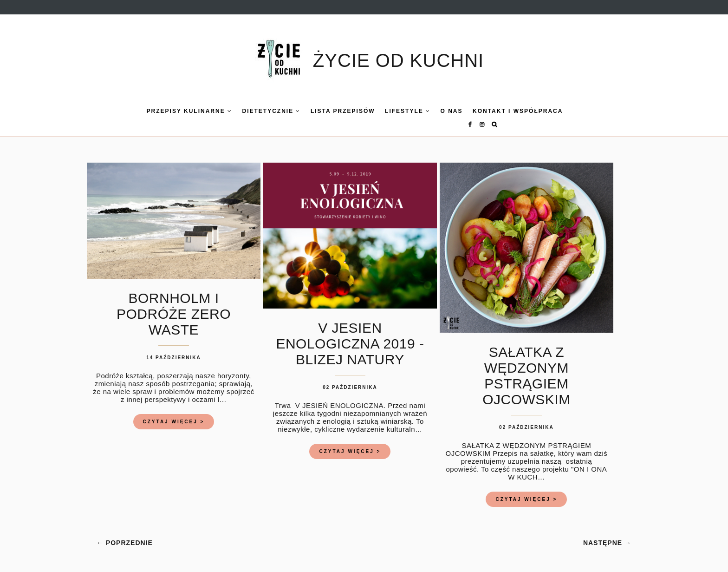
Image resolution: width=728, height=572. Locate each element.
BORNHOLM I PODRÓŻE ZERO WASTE (174, 306)
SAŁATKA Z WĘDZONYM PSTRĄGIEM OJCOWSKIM (526, 367)
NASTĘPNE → (607, 534)
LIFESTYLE (388, 111)
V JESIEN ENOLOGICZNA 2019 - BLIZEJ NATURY (350, 335)
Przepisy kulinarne (169, 111)
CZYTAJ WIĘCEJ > (174, 413)
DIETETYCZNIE (252, 111)
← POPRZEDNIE (125, 534)
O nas (432, 111)
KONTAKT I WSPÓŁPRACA (498, 111)
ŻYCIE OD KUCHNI (398, 60)
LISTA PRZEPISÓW (323, 111)
